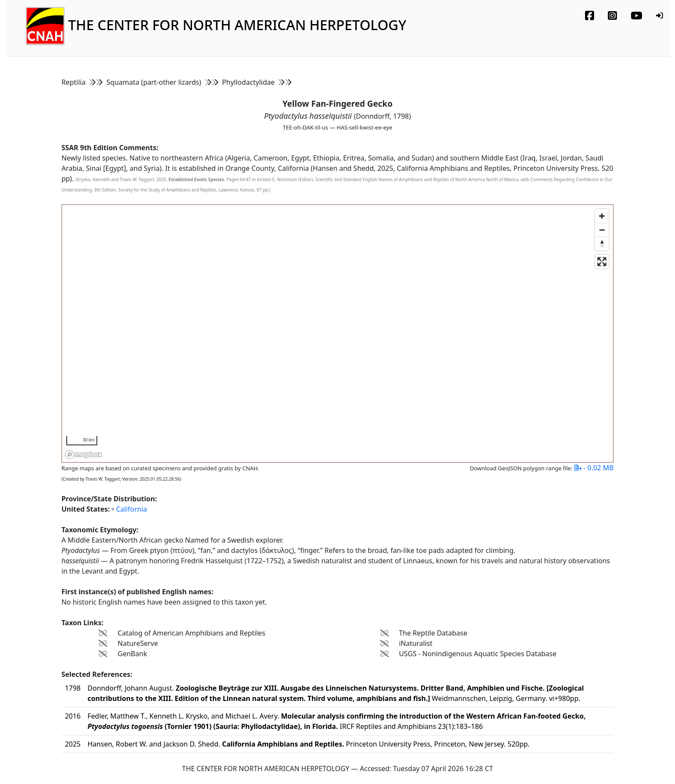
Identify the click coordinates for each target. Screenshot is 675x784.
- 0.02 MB (594, 468)
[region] (338, 334)
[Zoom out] (602, 230)
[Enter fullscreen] (602, 262)
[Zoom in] (602, 216)
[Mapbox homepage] (84, 455)
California (131, 509)
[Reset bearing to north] (602, 244)
